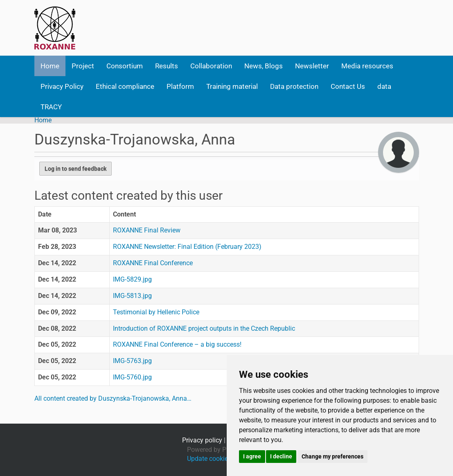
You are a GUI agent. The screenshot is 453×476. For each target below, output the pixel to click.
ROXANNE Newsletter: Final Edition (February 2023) (187, 247)
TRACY (51, 107)
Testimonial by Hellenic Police (156, 312)
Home (50, 66)
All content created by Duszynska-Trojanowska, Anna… (113, 398)
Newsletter (312, 66)
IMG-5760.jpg (132, 377)
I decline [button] (281, 456)
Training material (232, 86)
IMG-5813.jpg (132, 296)
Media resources (367, 66)
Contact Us (348, 86)
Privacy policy (202, 440)
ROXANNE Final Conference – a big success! (177, 344)
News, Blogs (264, 66)
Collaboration (211, 66)
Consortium (125, 66)
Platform (180, 86)
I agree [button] (252, 456)
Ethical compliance (125, 86)
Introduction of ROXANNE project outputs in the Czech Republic (204, 328)
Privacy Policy (62, 86)
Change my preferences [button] (332, 456)
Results (167, 66)
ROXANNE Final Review (147, 230)
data (384, 86)
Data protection (294, 86)
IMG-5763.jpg (132, 361)
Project (83, 66)
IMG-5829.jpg (132, 279)
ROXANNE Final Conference (153, 263)
